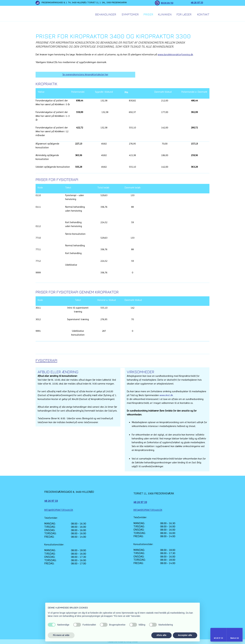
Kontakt (203, 14)
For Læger (184, 14)
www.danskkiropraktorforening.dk (175, 55)
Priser (148, 14)
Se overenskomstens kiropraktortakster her (85, 74)
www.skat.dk (166, 395)
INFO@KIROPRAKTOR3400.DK (59, 510)
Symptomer (130, 14)
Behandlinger (106, 14)
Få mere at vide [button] (61, 635)
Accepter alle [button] (185, 635)
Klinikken (165, 14)
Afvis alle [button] (161, 635)
